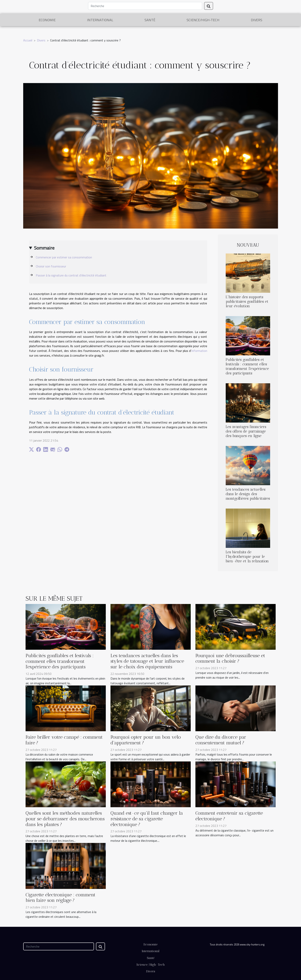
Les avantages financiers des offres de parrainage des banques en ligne (246, 431)
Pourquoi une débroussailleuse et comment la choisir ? (230, 658)
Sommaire (44, 248)
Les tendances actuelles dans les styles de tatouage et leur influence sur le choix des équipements (147, 661)
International (100, 20)
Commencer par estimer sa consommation (64, 257)
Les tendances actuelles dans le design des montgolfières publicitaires (248, 494)
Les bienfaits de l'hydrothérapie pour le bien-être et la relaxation (247, 557)
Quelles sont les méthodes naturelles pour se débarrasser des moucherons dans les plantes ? (65, 819)
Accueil (28, 40)
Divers (257, 20)
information (199, 351)
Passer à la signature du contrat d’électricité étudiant (71, 275)
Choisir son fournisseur (51, 266)
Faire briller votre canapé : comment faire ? (64, 740)
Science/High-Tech (203, 20)
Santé (150, 20)
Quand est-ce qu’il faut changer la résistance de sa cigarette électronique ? (147, 819)
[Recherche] (145, 6)
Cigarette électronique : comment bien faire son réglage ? (60, 898)
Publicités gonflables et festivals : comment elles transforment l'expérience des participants (247, 366)
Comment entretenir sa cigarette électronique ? (229, 816)
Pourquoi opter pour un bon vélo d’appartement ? (146, 740)
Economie (47, 20)
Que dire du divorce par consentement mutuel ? (221, 740)
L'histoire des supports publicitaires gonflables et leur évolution (247, 302)
